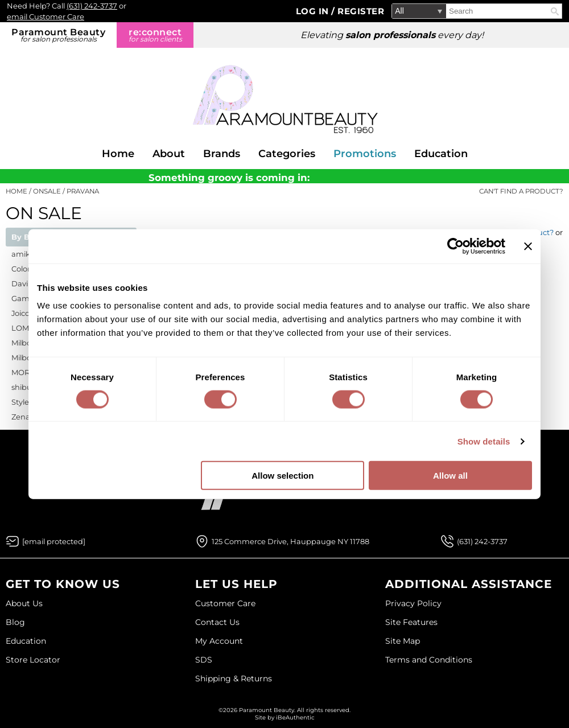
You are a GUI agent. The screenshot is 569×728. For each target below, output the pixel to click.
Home (118, 154)
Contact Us (217, 622)
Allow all (450, 476)
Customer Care (225, 603)
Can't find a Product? (521, 191)
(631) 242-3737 (92, 6)
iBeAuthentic (295, 717)
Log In (314, 11)
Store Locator (33, 660)
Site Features (411, 622)
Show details (484, 441)
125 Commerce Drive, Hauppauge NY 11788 (290, 541)
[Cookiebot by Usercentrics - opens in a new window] (455, 246)
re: (155, 35)
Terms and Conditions (429, 660)
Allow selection (283, 476)
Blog (15, 622)
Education (441, 154)
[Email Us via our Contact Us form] (54, 541)
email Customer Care (46, 17)
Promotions (365, 154)
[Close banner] (528, 246)
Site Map (403, 641)
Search (555, 11)
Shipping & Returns (234, 678)
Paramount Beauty (58, 35)
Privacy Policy (413, 603)
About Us (24, 603)
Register (361, 11)
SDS (204, 660)
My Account (219, 641)
